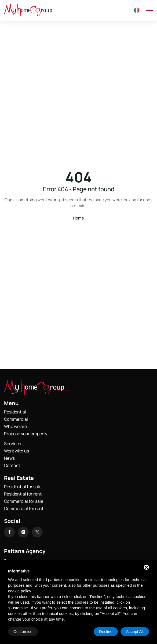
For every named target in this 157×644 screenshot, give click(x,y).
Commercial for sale (24, 501)
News (9, 458)
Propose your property (26, 434)
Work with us (17, 451)
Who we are (15, 426)
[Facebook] (9, 532)
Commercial (16, 419)
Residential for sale (23, 487)
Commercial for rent (24, 508)
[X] (37, 532)
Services (12, 444)
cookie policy (20, 591)
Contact (12, 465)
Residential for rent (23, 494)
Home (78, 218)
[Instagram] (23, 532)
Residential (15, 412)
